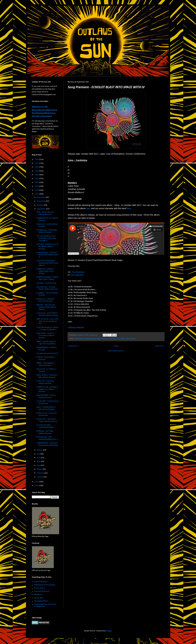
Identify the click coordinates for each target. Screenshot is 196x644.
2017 (37, 194)
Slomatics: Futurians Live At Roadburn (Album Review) (47, 246)
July (39, 454)
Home (116, 346)
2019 (37, 186)
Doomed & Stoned (42, 591)
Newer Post (73, 346)
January (40, 477)
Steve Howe (121, 339)
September (42, 209)
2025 (37, 163)
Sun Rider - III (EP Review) (46, 283)
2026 (37, 159)
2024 (37, 167)
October (40, 205)
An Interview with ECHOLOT (47, 353)
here (88, 208)
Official (71, 328)
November (41, 201)
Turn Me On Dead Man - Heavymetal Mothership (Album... (47, 263)
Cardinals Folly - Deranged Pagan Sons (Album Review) (47, 389)
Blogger (109, 631)
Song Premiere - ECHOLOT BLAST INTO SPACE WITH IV (47, 255)
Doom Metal (79, 339)
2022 (37, 175)
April (39, 465)
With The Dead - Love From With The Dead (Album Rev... (47, 321)
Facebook (80, 328)
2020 (37, 183)
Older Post (159, 346)
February (41, 473)
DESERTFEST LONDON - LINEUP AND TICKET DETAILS (45, 271)
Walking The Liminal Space (45, 585)
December (41, 197)
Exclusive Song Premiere (99, 339)
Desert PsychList (41, 582)
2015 (37, 486)
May (39, 461)
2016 (37, 482)
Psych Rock (112, 339)
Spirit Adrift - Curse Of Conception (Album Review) (45, 336)
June (39, 458)
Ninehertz (38, 594)
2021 (37, 179)
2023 (37, 171)
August (40, 450)
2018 (37, 190)
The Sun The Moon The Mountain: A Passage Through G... (46, 238)
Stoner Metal (131, 339)
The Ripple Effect (41, 601)
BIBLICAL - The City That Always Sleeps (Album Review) (46, 307)
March (40, 469)
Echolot (87, 339)
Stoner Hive (39, 598)
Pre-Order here (78, 272)
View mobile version (116, 351)
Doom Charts (40, 588)
